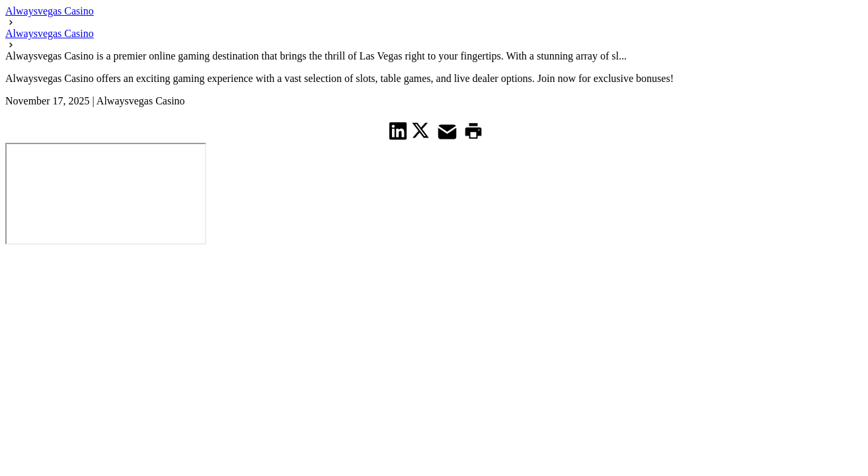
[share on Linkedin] (398, 131)
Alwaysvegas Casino (50, 11)
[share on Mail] (449, 131)
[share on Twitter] (422, 130)
